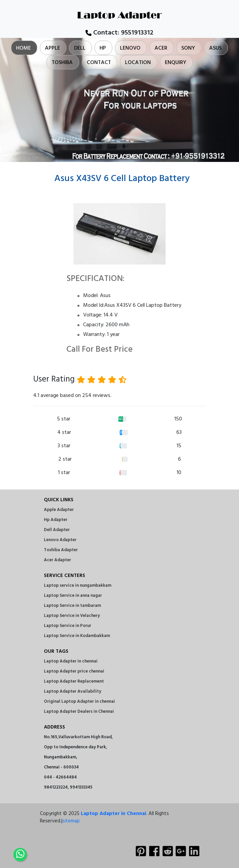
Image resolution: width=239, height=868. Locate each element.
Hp (103, 48)
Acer (161, 48)
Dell (80, 48)
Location (138, 63)
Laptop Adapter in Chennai (113, 814)
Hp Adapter (56, 520)
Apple (52, 48)
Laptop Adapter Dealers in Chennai (79, 712)
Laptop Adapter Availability (73, 691)
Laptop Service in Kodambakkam (77, 636)
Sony (188, 48)
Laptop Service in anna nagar (73, 596)
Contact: (119, 33)
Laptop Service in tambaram (72, 606)
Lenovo (130, 48)
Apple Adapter (59, 510)
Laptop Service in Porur (68, 626)
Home (23, 48)
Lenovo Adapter (60, 540)
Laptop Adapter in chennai (71, 661)
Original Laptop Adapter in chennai (79, 702)
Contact (99, 63)
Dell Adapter (57, 530)
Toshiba (62, 63)
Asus (215, 48)
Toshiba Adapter (61, 550)
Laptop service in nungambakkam (78, 586)
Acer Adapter (57, 560)
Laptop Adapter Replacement (74, 681)
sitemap (71, 821)
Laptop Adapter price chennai (74, 671)
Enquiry (176, 63)
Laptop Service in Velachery (72, 616)
